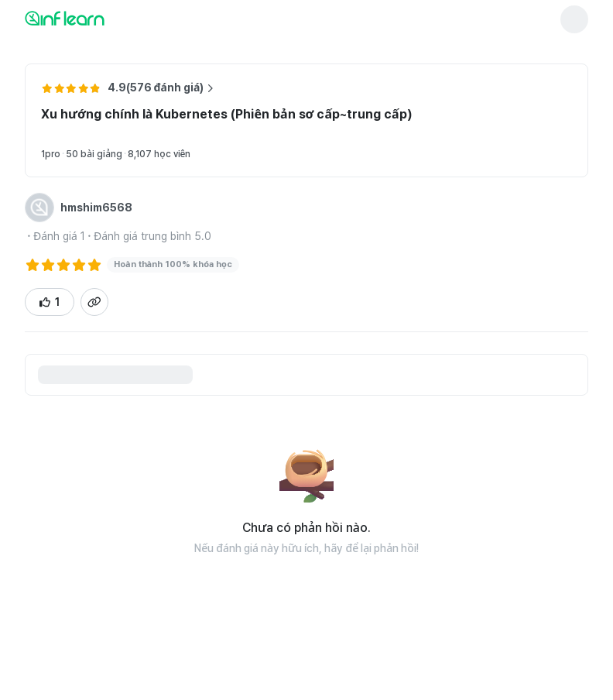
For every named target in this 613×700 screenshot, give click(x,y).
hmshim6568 (96, 208)
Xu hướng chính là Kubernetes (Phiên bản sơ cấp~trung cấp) (227, 114)
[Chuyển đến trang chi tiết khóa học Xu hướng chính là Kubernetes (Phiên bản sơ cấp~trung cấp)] (530, 133)
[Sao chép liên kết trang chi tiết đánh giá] (94, 302)
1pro (51, 154)
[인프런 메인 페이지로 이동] (102, 18)
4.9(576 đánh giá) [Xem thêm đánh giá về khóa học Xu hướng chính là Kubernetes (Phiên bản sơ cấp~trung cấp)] (161, 87)
